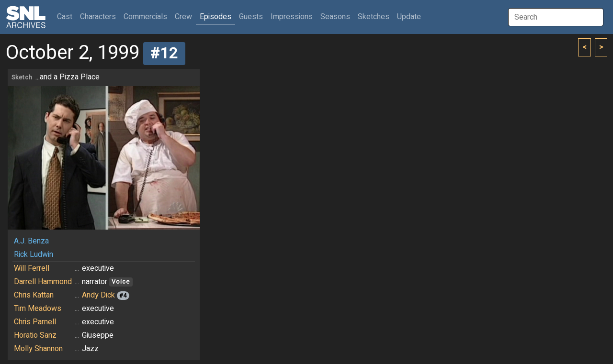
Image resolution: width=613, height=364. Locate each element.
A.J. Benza (31, 241)
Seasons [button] (335, 17)
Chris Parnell (35, 322)
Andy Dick (98, 295)
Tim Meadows (38, 309)
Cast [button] (67, 17)
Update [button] (409, 17)
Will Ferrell (32, 268)
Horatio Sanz (35, 335)
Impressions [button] (292, 17)
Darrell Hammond (43, 282)
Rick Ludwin (34, 254)
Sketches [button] (374, 17)
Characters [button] (98, 17)
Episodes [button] (216, 17)
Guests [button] (251, 17)
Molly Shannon (38, 349)
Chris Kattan (34, 295)
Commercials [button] (145, 17)
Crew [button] (183, 17)
